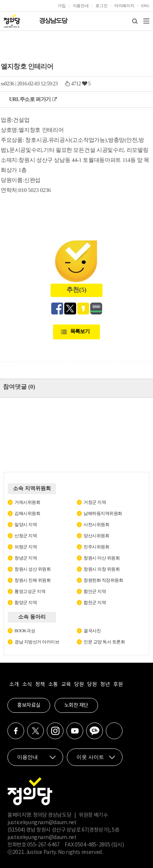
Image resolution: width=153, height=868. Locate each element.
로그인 (101, 6)
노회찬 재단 (76, 705)
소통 (53, 685)
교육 (66, 685)
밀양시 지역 (26, 525)
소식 (27, 685)
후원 (118, 685)
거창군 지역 (95, 502)
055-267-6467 (43, 845)
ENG (145, 6)
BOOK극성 (25, 631)
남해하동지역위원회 (103, 513)
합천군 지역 (95, 603)
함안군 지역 (95, 591)
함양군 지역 (26, 603)
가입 (61, 6)
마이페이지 (124, 6)
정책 (40, 685)
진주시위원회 (96, 547)
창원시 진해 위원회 (32, 580)
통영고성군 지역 (30, 591)
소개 (14, 685)
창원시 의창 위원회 (102, 569)
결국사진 (92, 631)
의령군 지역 (26, 547)
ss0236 (7, 84)
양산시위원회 (96, 536)
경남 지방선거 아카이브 (37, 642)
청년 (105, 685)
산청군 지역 (26, 536)
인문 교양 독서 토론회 (104, 642)
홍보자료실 (29, 705)
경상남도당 (53, 21)
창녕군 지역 (26, 558)
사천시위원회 (96, 525)
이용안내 (81, 6)
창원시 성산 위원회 (32, 569)
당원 (79, 685)
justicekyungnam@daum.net (42, 823)
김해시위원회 (27, 513)
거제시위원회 (27, 502)
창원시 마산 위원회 (102, 558)
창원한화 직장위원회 (103, 580)
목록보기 (80, 331)
